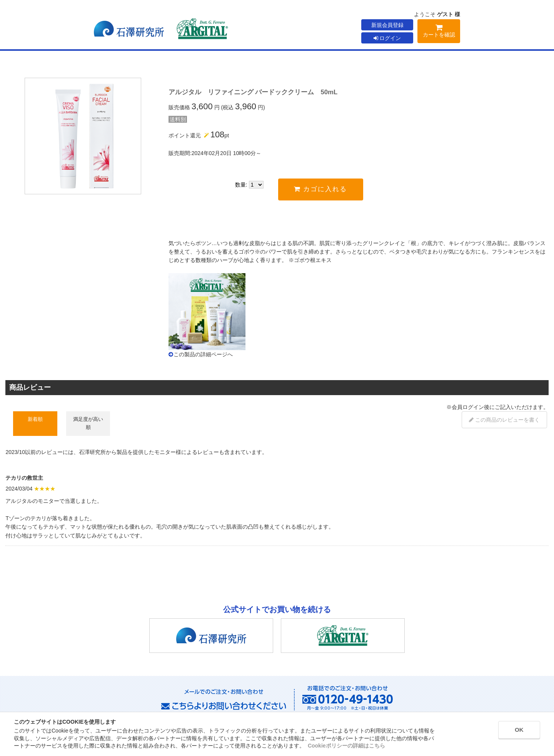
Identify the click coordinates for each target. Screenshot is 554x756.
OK (512, 732)
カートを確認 (439, 32)
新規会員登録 (387, 25)
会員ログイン (468, 407)
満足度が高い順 (88, 423)
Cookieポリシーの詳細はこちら (346, 746)
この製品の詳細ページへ (203, 354)
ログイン (387, 38)
